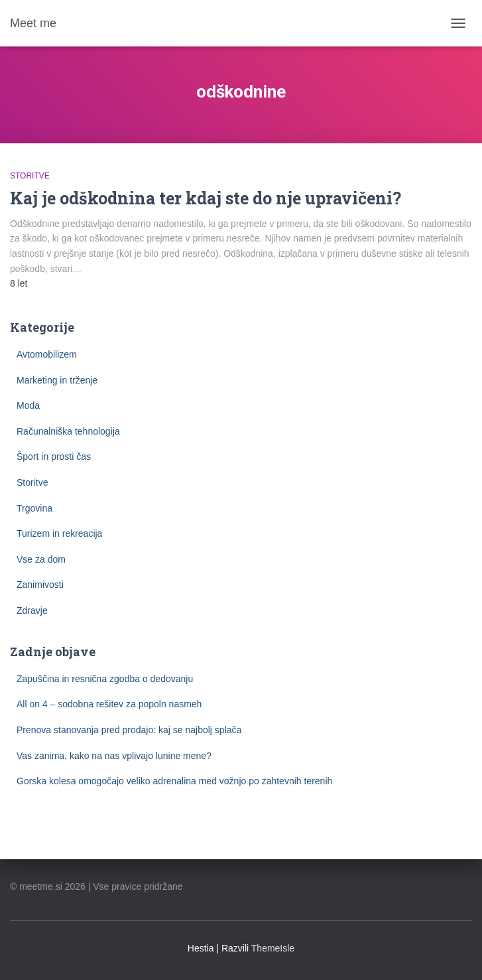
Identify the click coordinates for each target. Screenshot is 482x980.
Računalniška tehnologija (68, 431)
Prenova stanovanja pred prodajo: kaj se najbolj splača (129, 730)
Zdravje (32, 610)
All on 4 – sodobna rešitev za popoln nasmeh (109, 704)
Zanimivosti (40, 585)
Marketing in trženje (57, 380)
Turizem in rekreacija (59, 533)
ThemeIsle (273, 948)
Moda (28, 405)
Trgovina (34, 508)
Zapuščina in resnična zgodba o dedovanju (105, 679)
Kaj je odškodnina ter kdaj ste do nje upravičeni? (206, 198)
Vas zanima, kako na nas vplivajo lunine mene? (114, 756)
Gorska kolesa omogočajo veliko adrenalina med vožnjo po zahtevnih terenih (174, 781)
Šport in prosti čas (54, 456)
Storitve (30, 176)
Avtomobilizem (47, 354)
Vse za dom (41, 559)
